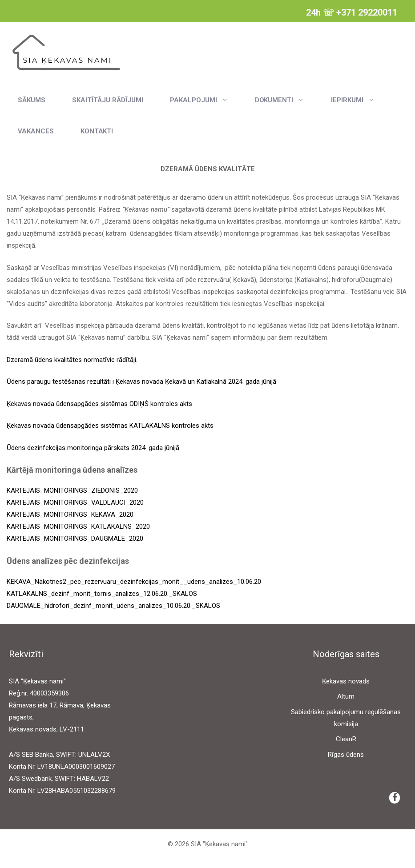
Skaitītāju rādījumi (108, 100)
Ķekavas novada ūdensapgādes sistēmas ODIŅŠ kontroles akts (99, 404)
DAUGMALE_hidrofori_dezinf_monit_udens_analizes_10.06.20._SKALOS (113, 606)
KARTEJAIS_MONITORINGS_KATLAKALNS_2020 (78, 526)
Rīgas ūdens (346, 755)
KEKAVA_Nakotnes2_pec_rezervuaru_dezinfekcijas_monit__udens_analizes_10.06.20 (134, 582)
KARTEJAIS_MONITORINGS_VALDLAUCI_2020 (75, 502)
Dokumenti (286, 100)
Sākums (32, 100)
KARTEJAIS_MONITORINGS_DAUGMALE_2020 (75, 538)
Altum (346, 696)
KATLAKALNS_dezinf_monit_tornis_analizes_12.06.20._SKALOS (102, 594)
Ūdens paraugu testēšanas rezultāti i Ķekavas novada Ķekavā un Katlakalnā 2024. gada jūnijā (141, 382)
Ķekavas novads (346, 681)
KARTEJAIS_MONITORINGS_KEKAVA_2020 (70, 514)
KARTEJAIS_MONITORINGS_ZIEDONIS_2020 (72, 490)
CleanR (346, 739)
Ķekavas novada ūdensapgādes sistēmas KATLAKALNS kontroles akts (110, 426)
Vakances (36, 131)
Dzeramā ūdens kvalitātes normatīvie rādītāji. (72, 360)
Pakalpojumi (206, 100)
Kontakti (97, 131)
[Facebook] (395, 798)
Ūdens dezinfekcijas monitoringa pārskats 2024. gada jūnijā (93, 448)
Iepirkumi (359, 100)
